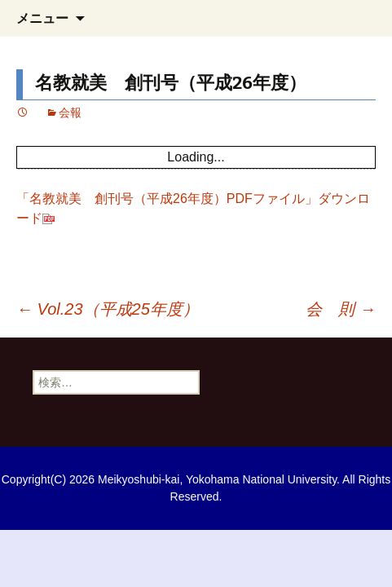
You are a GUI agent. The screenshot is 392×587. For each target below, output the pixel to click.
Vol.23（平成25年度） (108, 309)
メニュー (42, 18)
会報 (70, 113)
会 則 (341, 309)
